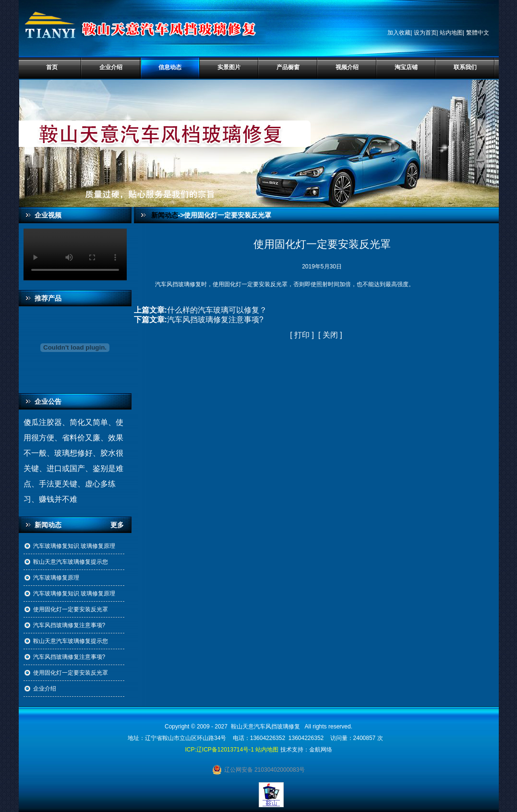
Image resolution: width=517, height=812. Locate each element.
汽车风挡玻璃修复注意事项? (69, 625)
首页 (52, 67)
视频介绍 (347, 67)
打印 (302, 335)
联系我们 (465, 67)
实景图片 (229, 67)
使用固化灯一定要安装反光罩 (71, 609)
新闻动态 (165, 215)
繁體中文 (478, 33)
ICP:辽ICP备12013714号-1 (219, 750)
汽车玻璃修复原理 (56, 578)
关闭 (330, 335)
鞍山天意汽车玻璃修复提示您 (71, 562)
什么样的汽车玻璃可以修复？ (217, 310)
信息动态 (170, 67)
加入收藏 (399, 33)
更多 (121, 525)
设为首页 (425, 33)
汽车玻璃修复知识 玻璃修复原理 (74, 546)
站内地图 (451, 33)
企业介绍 (111, 67)
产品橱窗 (288, 67)
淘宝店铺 (406, 67)
